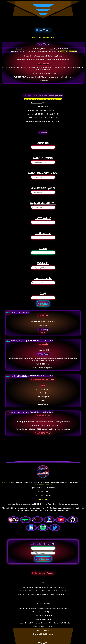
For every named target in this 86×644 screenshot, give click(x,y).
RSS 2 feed (64, 51)
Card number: (43, 157)
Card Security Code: (43, 172)
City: (43, 293)
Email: (43, 248)
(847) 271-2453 (43, 500)
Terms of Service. (47, 484)
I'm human (43, 559)
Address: (43, 263)
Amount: (43, 142)
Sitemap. (5, 482)
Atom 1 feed (73, 51)
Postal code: (43, 278)
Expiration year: (43, 188)
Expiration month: (43, 203)
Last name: (43, 233)
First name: (43, 218)
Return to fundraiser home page (43, 37)
